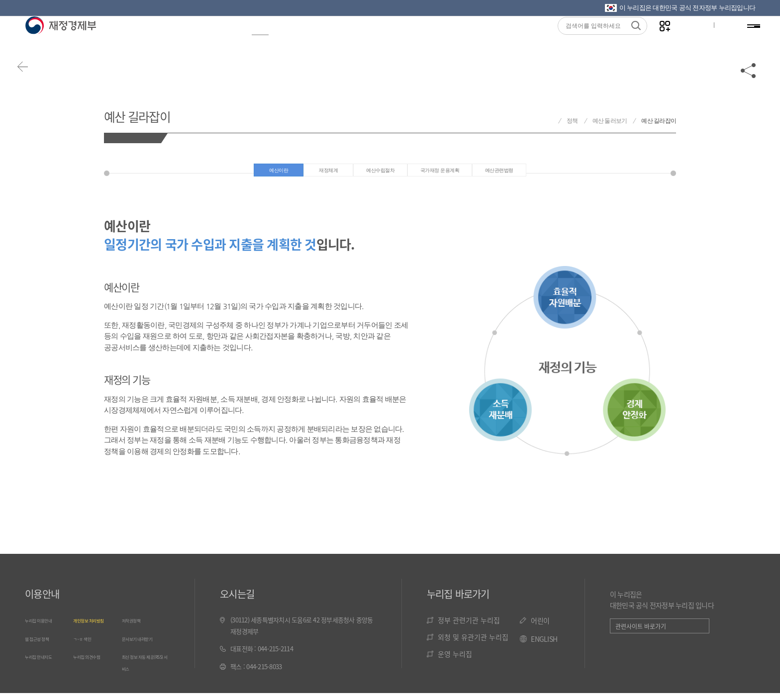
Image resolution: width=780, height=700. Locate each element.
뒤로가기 (35, 81)
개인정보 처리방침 (96, 627)
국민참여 (436, 41)
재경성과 (303, 41)
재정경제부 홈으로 (549, 121)
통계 (350, 41)
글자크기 (687, 40)
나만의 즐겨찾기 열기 (656, 41)
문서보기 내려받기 (145, 645)
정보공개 (170, 41)
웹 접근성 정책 (43, 645)
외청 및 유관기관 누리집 (473, 644)
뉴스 (217, 41)
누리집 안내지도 (45, 662)
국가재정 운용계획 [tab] (449, 174)
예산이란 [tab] (243, 174)
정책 (256, 41)
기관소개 (492, 41)
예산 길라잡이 (154, 114)
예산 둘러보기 (610, 121)
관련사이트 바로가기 (641, 633)
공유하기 (749, 81)
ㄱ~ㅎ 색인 (87, 645)
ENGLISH (544, 646)
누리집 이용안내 (45, 627)
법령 (389, 41)
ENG (719, 40)
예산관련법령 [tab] (531, 174)
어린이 (540, 627)
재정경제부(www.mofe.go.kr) (60, 41)
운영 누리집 (455, 661)
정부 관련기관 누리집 (469, 627)
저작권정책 (136, 627)
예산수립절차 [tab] (368, 174)
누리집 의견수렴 (94, 662)
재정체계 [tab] (302, 174)
